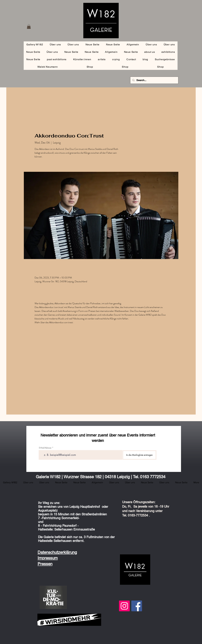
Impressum (48, 558)
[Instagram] (124, 606)
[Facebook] (137, 606)
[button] (29, 27)
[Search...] (154, 80)
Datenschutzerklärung (57, 552)
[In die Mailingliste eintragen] (139, 455)
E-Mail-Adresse (45, 448)
